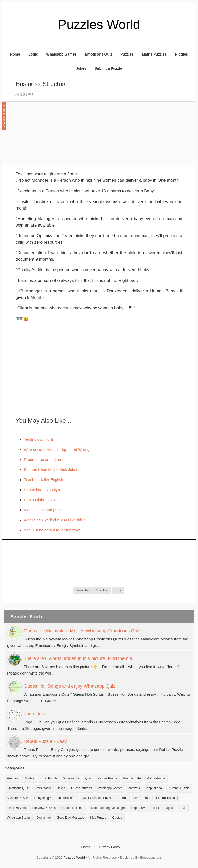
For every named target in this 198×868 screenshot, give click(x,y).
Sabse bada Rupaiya (42, 490)
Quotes (117, 818)
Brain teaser (43, 788)
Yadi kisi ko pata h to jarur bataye (52, 530)
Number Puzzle (179, 788)
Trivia (183, 808)
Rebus (123, 798)
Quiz (88, 778)
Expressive (139, 808)
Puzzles (127, 54)
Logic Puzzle (49, 778)
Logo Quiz (34, 714)
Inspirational (154, 788)
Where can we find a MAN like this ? (55, 520)
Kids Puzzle (98, 818)
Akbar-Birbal (142, 798)
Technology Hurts (39, 439)
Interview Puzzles (44, 808)
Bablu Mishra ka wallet (43, 500)
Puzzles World (99, 25)
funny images (43, 798)
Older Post (102, 590)
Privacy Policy (109, 847)
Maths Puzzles (154, 54)
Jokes (81, 68)
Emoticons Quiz (98, 54)
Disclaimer (44, 818)
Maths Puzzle (156, 778)
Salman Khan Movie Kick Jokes (51, 470)
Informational (67, 798)
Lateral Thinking (167, 798)
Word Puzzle (132, 778)
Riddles (182, 54)
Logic (33, 54)
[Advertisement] (54, 136)
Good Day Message (70, 818)
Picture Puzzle (107, 778)
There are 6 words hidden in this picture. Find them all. (80, 658)
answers (134, 788)
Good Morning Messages (108, 808)
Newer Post (83, 590)
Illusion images (163, 808)
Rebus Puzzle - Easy (45, 741)
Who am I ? (71, 778)
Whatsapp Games (61, 54)
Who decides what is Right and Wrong (57, 449)
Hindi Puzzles (16, 808)
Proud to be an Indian (42, 459)
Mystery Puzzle (17, 798)
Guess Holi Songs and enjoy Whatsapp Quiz (69, 686)
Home (15, 54)
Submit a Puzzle (108, 68)
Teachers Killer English (44, 480)
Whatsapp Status (19, 818)
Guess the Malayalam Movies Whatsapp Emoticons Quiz (82, 631)
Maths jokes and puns (43, 510)
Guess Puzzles (81, 788)
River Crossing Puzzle (97, 798)
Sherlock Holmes (73, 808)
